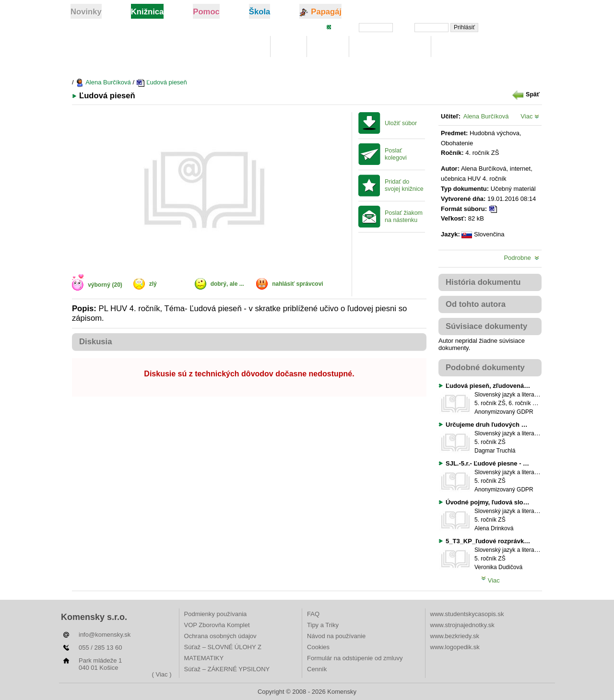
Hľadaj (328, 47)
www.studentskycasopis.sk (467, 614)
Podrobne (521, 258)
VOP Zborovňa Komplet (217, 625)
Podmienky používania (216, 614)
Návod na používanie (336, 636)
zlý (153, 284)
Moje (289, 47)
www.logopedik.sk (455, 647)
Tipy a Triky (323, 625)
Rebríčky (456, 47)
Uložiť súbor (401, 123)
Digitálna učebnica (390, 47)
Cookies (318, 647)
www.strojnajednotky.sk (462, 625)
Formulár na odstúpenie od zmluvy (355, 658)
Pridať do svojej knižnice (404, 185)
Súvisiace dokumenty (486, 326)
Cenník (317, 669)
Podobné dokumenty (485, 367)
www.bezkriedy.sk (455, 636)
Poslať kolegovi (396, 154)
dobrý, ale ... (227, 284)
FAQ (313, 614)
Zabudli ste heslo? (515, 27)
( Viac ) (162, 674)
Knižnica (246, 47)
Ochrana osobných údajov (220, 636)
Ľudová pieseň (162, 82)
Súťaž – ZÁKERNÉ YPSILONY (227, 669)
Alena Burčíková (103, 82)
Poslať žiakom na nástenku (404, 216)
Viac (530, 116)
